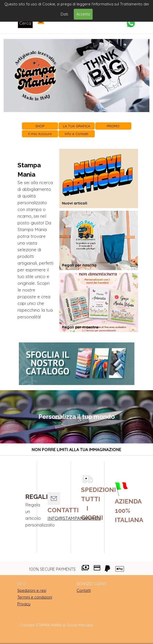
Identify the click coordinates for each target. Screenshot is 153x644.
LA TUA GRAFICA (77, 126)
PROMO (113, 126)
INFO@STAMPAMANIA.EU (74, 518)
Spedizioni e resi (32, 590)
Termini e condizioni (35, 597)
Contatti (84, 590)
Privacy (24, 604)
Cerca (25, 23)
